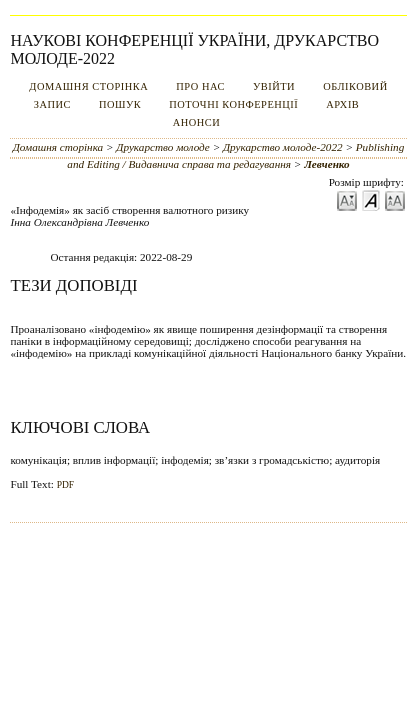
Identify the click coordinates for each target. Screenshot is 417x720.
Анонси (197, 122)
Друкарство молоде (163, 147)
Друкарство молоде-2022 (283, 147)
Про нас (200, 86)
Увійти (274, 86)
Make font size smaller (347, 199)
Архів (342, 104)
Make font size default (371, 199)
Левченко (327, 164)
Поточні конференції (233, 104)
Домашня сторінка (88, 86)
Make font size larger (395, 199)
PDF (65, 485)
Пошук (120, 104)
